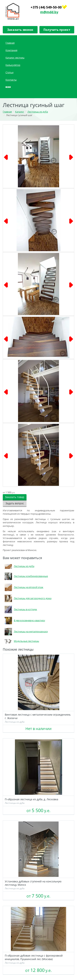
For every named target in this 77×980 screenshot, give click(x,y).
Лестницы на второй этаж (23, 587)
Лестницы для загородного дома (27, 598)
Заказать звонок (20, 30)
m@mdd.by (49, 12)
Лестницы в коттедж (20, 609)
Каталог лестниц (15, 58)
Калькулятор (13, 65)
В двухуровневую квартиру (24, 620)
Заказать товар (15, 497)
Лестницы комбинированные (25, 576)
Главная (10, 43)
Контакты (11, 80)
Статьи (9, 72)
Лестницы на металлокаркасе (25, 631)
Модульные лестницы (21, 641)
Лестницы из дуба (19, 566)
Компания (11, 50)
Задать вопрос (15, 503)
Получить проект (57, 30)
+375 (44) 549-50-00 (46, 7)
